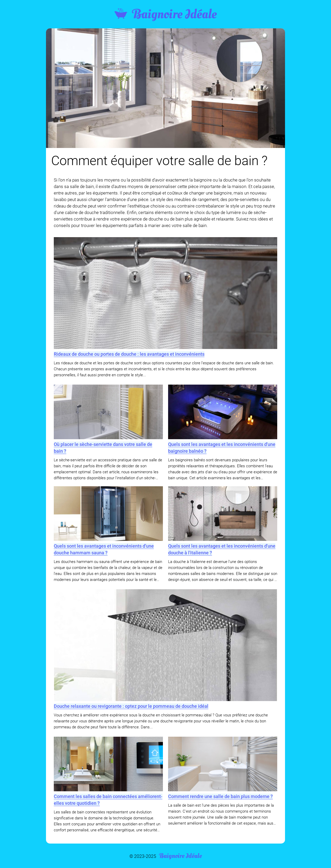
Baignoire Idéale (165, 14)
